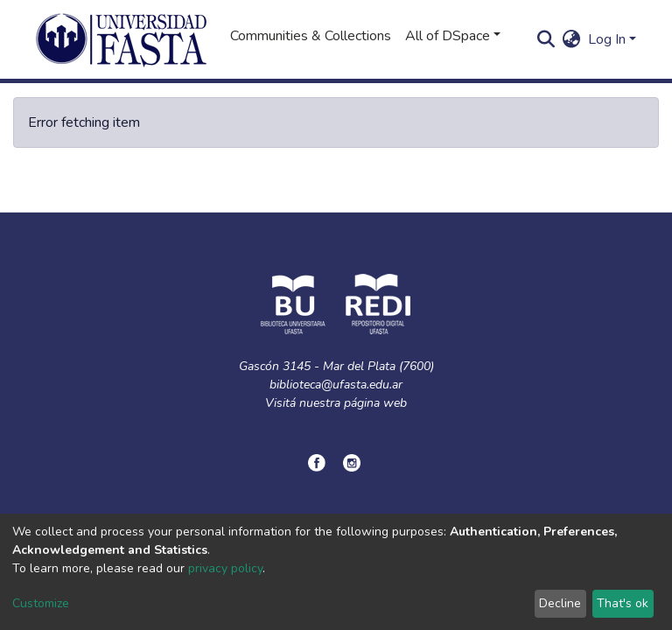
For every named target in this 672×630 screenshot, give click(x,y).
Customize (41, 603)
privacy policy (225, 568)
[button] (572, 39)
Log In (607, 39)
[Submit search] (546, 39)
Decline (560, 603)
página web (375, 403)
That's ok (623, 603)
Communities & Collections (311, 36)
